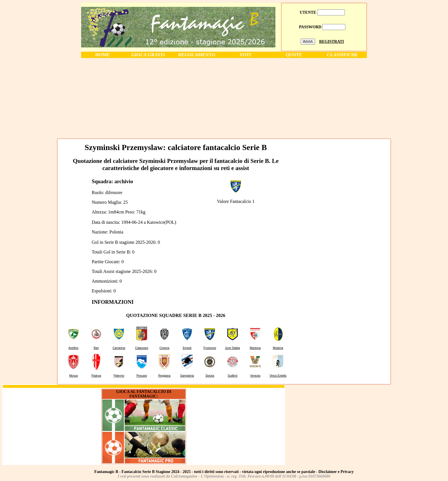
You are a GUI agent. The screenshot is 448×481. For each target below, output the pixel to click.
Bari (96, 348)
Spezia (210, 376)
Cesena (164, 348)
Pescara (142, 376)
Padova (96, 376)
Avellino (74, 348)
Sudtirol (233, 376)
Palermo (119, 376)
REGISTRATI (332, 42)
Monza (73, 376)
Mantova (255, 348)
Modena (278, 348)
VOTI (245, 55)
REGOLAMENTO (197, 55)
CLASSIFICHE (342, 55)
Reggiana (164, 376)
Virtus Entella (278, 376)
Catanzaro (142, 348)
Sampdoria (187, 376)
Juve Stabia (233, 348)
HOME (103, 55)
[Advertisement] (224, 98)
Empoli (187, 348)
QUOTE (294, 55)
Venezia (255, 376)
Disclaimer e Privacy (336, 472)
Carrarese (119, 348)
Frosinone (210, 348)
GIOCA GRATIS (148, 55)
